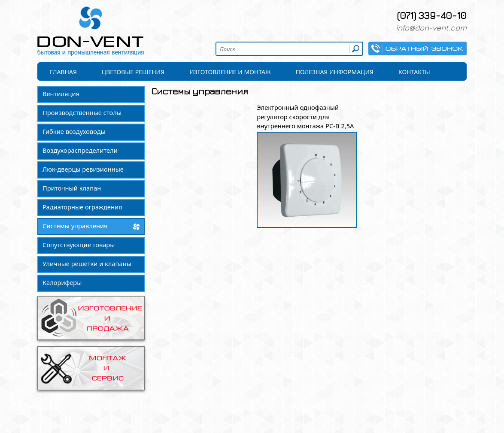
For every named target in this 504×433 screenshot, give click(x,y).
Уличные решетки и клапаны (87, 263)
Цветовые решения (133, 72)
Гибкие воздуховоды (74, 131)
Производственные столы (82, 112)
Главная (63, 72)
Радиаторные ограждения (82, 207)
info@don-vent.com (431, 27)
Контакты (414, 72)
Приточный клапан (72, 188)
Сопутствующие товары (79, 245)
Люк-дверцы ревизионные (83, 169)
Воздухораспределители (80, 150)
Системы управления (75, 226)
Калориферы (62, 282)
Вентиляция (61, 94)
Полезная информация (335, 72)
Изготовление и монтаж (230, 72)
